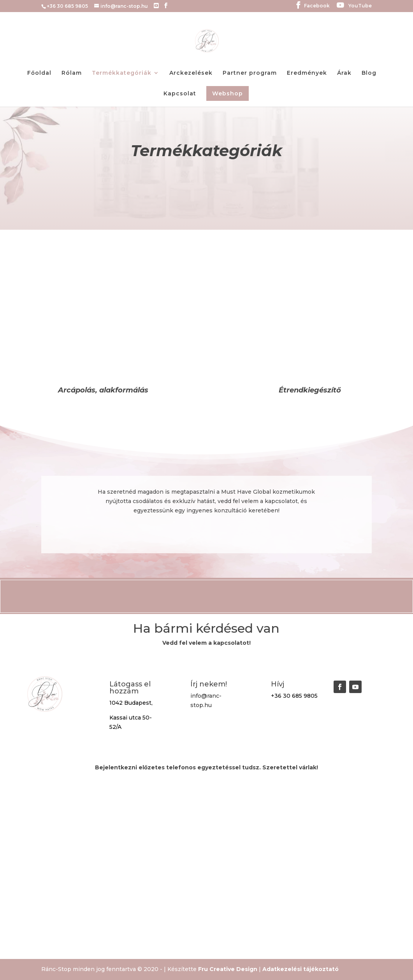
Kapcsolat (180, 94)
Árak (344, 73)
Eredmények (307, 73)
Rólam (72, 73)
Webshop (228, 93)
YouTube (360, 6)
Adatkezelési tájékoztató (301, 969)
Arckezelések (191, 73)
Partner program (250, 73)
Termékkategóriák (122, 73)
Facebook (317, 6)
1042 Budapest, (131, 703)
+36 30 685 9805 (294, 696)
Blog (369, 73)
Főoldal (39, 73)
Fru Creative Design (228, 969)
